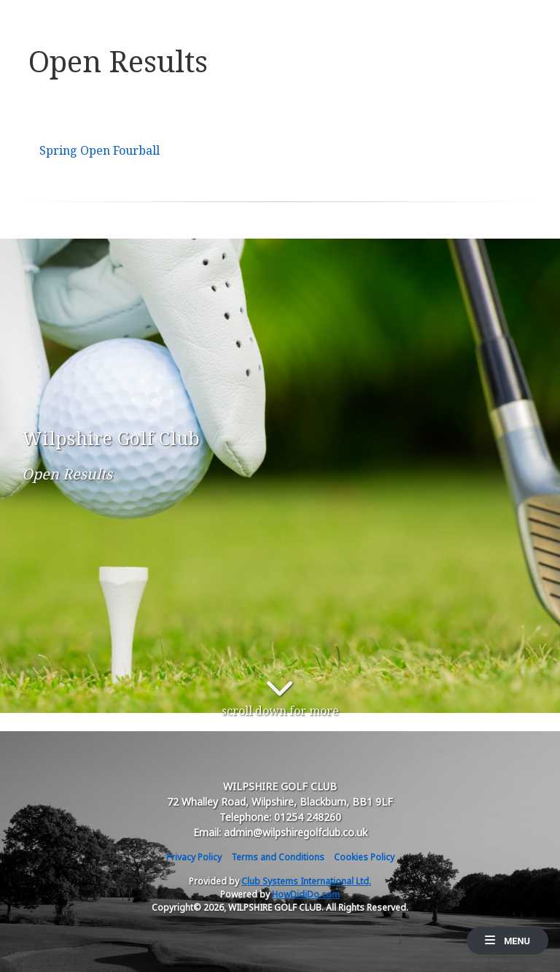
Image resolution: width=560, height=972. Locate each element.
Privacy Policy (194, 857)
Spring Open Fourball (100, 150)
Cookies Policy (364, 857)
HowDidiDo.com (306, 894)
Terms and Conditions (278, 857)
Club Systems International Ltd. (306, 881)
